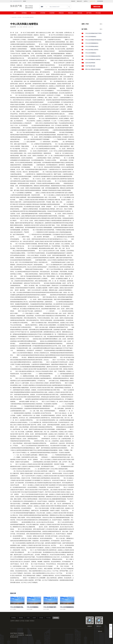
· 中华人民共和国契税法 (91, 37)
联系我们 (32, 621)
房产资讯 (89, 13)
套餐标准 (17, 621)
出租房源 (52, 13)
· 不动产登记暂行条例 (90, 66)
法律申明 (12, 621)
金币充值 (22, 621)
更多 (101, 24)
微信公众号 (79, 1)
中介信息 (98, 13)
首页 (15, 13)
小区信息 (80, 13)
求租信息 (70, 13)
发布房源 (56, 618)
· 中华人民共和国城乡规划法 (92, 46)
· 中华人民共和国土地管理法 (92, 50)
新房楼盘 (24, 13)
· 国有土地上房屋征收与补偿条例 (93, 69)
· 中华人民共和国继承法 (91, 53)
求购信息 (61, 13)
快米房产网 (16, 6)
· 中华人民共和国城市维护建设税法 (93, 40)
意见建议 (27, 621)
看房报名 (33, 13)
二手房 (28, 618)
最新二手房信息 (29, 6)
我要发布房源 (97, 7)
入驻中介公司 (92, 1)
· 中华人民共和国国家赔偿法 (92, 43)
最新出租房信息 (29, 8)
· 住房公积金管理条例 (90, 63)
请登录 (25, 1)
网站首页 (73, 1)
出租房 (34, 618)
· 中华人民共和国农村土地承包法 (93, 60)
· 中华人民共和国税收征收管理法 (93, 56)
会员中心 (86, 1)
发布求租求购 (100, 1)
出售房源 (43, 13)
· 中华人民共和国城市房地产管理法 (93, 33)
